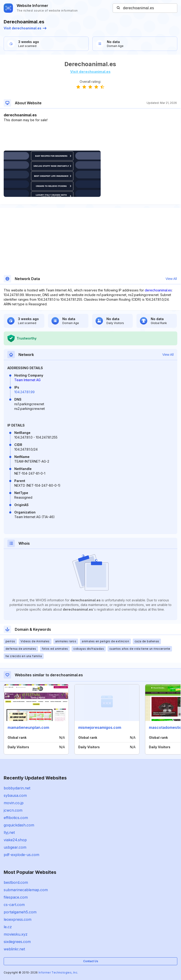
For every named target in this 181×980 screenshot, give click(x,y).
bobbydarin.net (17, 788)
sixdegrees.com (17, 942)
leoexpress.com (18, 919)
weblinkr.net (14, 949)
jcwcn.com (13, 810)
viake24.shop (15, 840)
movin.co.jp (14, 803)
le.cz (8, 927)
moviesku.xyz (16, 934)
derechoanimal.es (158, 290)
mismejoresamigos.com (100, 727)
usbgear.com (15, 847)
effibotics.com (16, 818)
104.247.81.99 (24, 392)
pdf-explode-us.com (21, 855)
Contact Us (91, 961)
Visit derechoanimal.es (25, 28)
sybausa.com (15, 795)
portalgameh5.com (20, 912)
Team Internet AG (27, 380)
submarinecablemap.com (26, 890)
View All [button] (171, 279)
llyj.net (9, 832)
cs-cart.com (14, 905)
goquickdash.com (19, 825)
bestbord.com (16, 882)
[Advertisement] (90, 136)
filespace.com (16, 897)
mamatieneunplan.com (28, 727)
